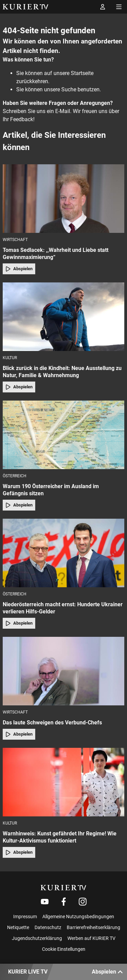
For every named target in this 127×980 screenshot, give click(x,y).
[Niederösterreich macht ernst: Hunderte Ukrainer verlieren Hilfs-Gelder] (63, 553)
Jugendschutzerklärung (37, 938)
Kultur (10, 358)
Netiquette (18, 927)
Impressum (25, 917)
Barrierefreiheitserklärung (93, 927)
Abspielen (19, 269)
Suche (69, 89)
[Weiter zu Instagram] (83, 902)
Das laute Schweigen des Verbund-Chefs (52, 723)
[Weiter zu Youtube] (45, 902)
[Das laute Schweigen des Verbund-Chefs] (63, 671)
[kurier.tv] (63, 888)
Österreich (15, 476)
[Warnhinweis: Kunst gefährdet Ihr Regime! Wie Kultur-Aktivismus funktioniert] (63, 782)
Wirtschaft (15, 240)
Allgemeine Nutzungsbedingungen (78, 917)
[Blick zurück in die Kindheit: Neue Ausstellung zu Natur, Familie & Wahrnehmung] (63, 317)
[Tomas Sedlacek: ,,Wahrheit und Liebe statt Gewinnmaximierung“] (63, 199)
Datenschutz (48, 927)
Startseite (82, 73)
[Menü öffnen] (119, 7)
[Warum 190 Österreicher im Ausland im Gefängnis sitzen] (63, 435)
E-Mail (63, 111)
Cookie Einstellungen (64, 949)
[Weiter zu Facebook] (64, 902)
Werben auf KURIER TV (91, 938)
